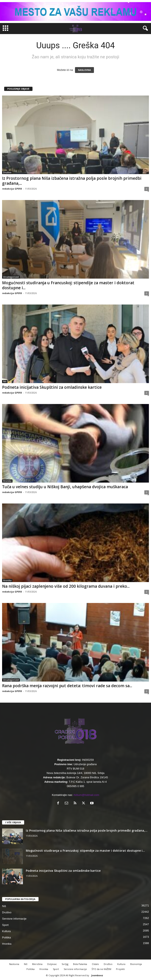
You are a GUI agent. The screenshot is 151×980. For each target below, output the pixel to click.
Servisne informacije (14, 919)
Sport (5, 925)
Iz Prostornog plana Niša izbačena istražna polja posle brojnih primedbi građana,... (72, 181)
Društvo (7, 172)
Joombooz (97, 975)
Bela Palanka (80, 964)
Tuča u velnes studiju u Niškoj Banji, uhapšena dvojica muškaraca (65, 487)
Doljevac (52, 964)
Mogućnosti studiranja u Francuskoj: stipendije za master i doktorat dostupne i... (68, 285)
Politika (6, 937)
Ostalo (95, 964)
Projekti (120, 969)
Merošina (37, 964)
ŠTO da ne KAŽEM (101, 969)
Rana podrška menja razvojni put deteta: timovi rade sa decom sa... (67, 686)
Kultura (6, 931)
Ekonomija (136, 964)
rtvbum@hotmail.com (86, 795)
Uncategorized (11, 277)
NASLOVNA (85, 70)
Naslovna (14, 964)
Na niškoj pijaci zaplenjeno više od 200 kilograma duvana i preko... (66, 586)
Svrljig (65, 964)
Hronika (7, 481)
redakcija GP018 (12, 189)
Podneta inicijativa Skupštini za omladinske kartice (52, 387)
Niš (5, 381)
